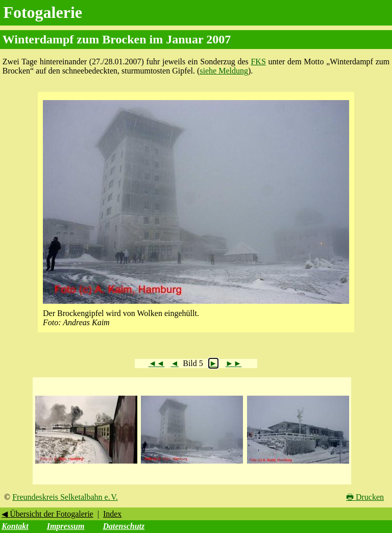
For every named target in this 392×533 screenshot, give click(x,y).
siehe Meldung (224, 71)
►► (234, 363)
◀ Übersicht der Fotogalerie (47, 514)
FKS (258, 62)
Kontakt (15, 526)
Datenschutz (124, 526)
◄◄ (157, 363)
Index (112, 514)
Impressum (66, 526)
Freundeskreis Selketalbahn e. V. (65, 497)
